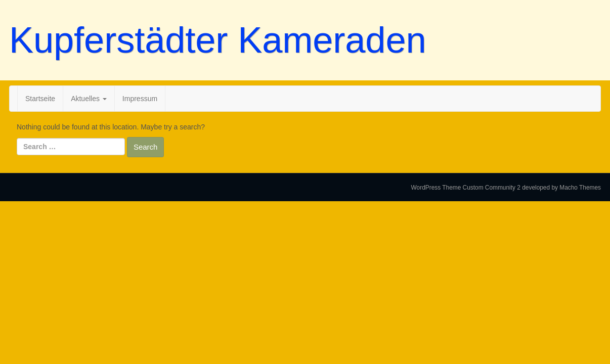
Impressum (140, 99)
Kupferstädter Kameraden (217, 40)
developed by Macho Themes (561, 188)
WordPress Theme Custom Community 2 (466, 188)
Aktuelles (89, 99)
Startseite (40, 99)
